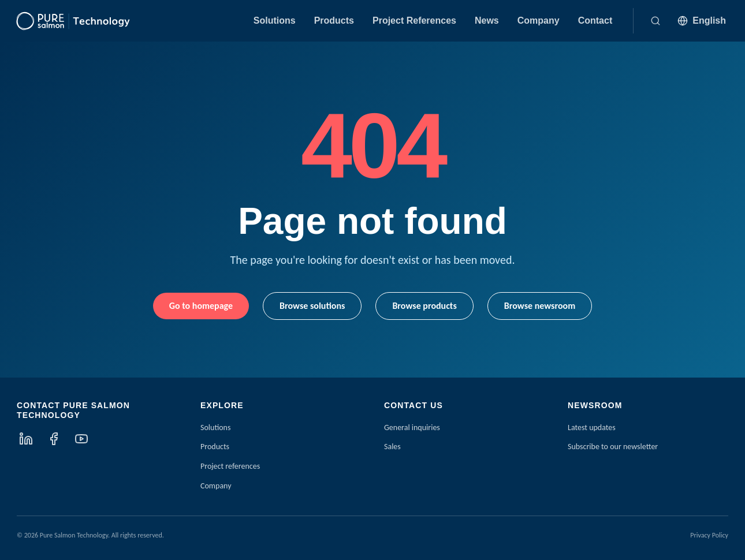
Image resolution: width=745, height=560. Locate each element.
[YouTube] (81, 439)
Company (539, 20)
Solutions (275, 20)
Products (334, 20)
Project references (230, 466)
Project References (414, 20)
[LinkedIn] (26, 439)
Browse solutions (312, 306)
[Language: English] (702, 21)
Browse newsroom (540, 306)
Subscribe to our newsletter (613, 447)
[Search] (655, 21)
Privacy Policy (709, 535)
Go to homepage (201, 306)
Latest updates (592, 428)
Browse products (424, 306)
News (487, 20)
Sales (392, 447)
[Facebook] (54, 439)
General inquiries (412, 428)
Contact (595, 20)
